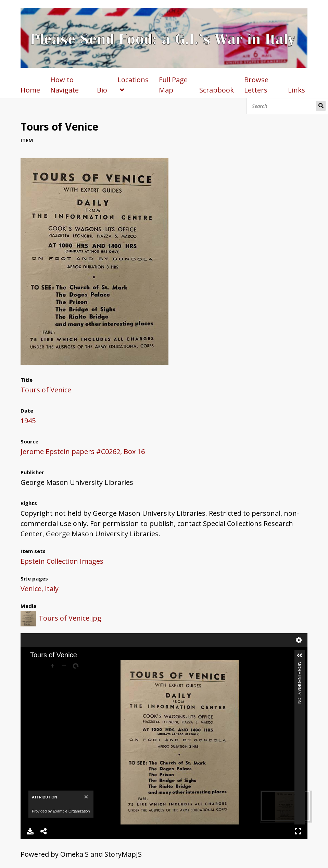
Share (44, 831)
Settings (299, 640)
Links (297, 90)
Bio (102, 90)
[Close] (86, 797)
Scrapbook (217, 90)
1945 (28, 421)
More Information (299, 665)
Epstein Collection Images (62, 561)
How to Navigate (65, 85)
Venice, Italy (40, 589)
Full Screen (298, 831)
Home (30, 90)
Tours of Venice (46, 390)
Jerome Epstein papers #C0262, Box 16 (83, 451)
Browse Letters (256, 85)
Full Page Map (173, 85)
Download (30, 831)
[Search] (283, 106)
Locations (133, 80)
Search (321, 106)
